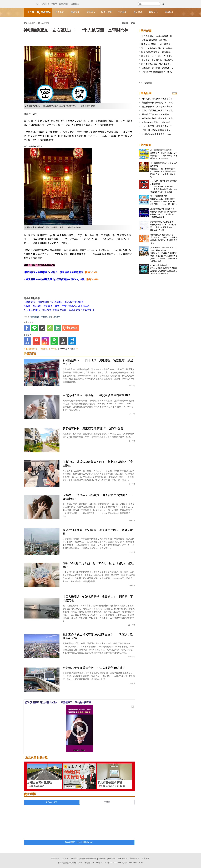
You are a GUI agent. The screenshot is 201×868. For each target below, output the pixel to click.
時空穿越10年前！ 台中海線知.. (156, 44)
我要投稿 (55, 858)
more (174, 93)
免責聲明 (145, 858)
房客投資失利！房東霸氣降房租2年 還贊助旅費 (93, 428)
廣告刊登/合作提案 (88, 858)
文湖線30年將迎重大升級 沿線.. (157, 134)
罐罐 (51, 317)
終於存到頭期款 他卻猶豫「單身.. (158, 118)
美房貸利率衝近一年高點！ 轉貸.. (158, 103)
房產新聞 (60, 12)
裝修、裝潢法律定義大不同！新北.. (158, 111)
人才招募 (65, 858)
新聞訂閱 (75, 1)
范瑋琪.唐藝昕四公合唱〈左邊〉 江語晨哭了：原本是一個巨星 (58, 702)
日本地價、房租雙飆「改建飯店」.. (157, 68)
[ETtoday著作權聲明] (67, 349)
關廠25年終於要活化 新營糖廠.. (156, 52)
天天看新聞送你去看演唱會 (162, 222)
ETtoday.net (98, 863)
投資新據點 (106, 12)
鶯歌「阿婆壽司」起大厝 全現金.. (157, 48)
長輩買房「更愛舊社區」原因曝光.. (157, 60)
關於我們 (75, 858)
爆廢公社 (35, 317)
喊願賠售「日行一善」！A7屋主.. (157, 56)
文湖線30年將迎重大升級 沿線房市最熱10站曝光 (94, 668)
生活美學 (122, 12)
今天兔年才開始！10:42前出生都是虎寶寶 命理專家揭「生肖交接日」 (60, 310)
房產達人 (91, 12)
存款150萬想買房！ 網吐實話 (156, 122)
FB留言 (107, 802)
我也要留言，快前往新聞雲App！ (79, 842)
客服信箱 (102, 858)
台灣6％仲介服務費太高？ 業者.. (157, 72)
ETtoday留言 (52, 802)
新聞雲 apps (64, 1)
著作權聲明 (135, 858)
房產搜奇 (75, 12)
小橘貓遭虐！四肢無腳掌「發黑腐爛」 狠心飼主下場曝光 (54, 302)
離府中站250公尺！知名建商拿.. (156, 64)
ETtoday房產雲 (38, 12)
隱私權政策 (123, 858)
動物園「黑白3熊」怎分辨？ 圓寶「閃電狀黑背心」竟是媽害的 (57, 306)
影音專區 (138, 12)
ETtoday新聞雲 (43, 1)
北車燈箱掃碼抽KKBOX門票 (162, 209)
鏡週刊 (57, 317)
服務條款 (112, 858)
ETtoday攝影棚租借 (159, 265)
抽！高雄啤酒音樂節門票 (161, 150)
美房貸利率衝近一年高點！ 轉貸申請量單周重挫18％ (97, 395)
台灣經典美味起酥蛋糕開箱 (162, 235)
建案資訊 (153, 12)
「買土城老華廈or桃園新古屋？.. (157, 130)
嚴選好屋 (169, 12)
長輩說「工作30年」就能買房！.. (157, 114)
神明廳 (44, 317)
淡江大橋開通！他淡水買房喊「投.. (157, 36)
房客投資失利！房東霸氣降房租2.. (157, 107)
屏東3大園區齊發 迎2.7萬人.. (155, 40)
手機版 (54, 1)
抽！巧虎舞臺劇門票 (159, 196)
